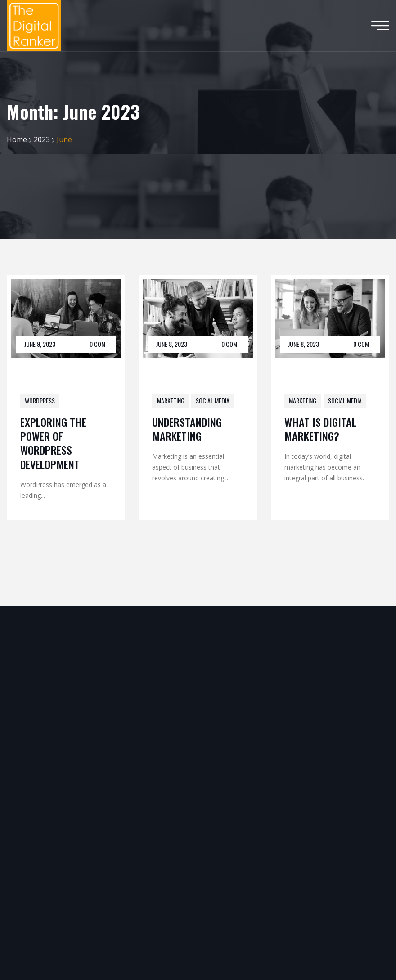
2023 (42, 139)
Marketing (171, 401)
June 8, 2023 (172, 344)
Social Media (213, 401)
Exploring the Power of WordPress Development (53, 443)
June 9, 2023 (40, 344)
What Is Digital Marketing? (320, 429)
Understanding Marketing (187, 429)
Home (17, 139)
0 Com (97, 344)
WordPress (40, 401)
